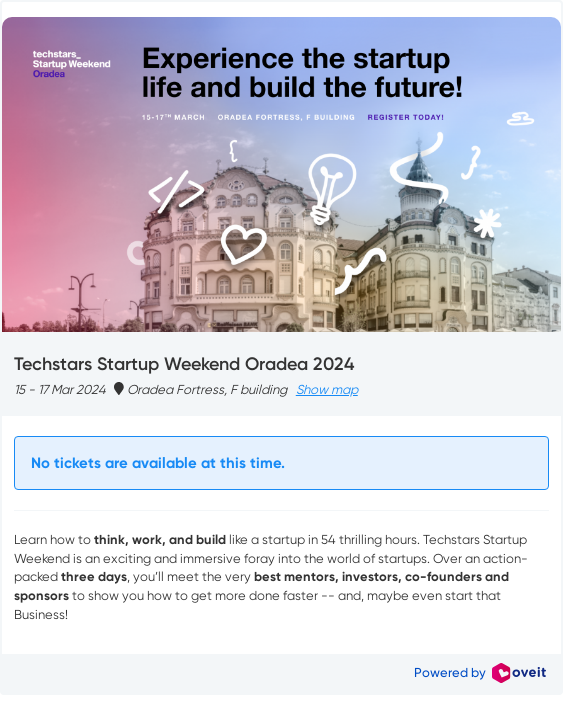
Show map (327, 389)
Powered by (480, 672)
